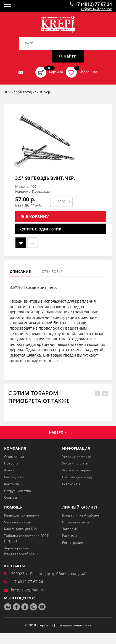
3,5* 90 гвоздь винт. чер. (31, 92)
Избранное (89, 72)
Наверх (58, 432)
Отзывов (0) (52, 271)
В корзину (35, 217)
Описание (20, 271)
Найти (68, 56)
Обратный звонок (96, 9)
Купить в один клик (40, 229)
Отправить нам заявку (21, 72)
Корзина (56, 72)
